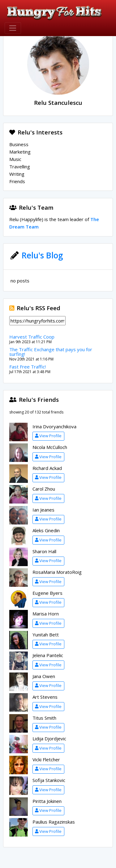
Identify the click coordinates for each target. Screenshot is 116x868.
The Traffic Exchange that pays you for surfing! (51, 352)
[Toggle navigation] (13, 28)
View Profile (48, 436)
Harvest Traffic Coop (32, 337)
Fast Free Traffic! (28, 367)
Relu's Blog (42, 255)
